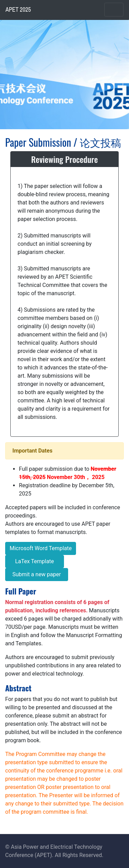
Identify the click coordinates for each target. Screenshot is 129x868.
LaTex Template (35, 561)
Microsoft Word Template (41, 548)
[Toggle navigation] (114, 10)
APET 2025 (18, 10)
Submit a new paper (37, 574)
